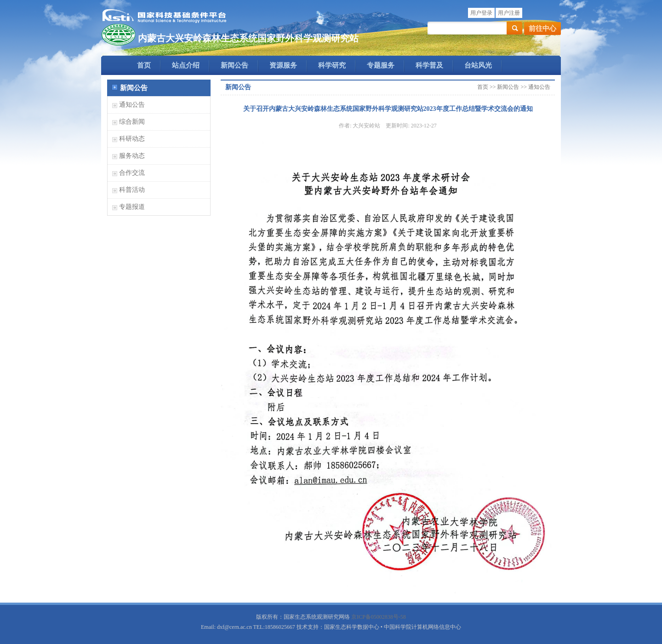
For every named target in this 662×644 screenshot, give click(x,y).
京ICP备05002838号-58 (379, 617)
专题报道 (132, 207)
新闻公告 (234, 65)
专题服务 (381, 65)
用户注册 (509, 13)
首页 (144, 65)
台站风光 (478, 65)
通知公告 (132, 105)
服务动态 (132, 156)
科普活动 (132, 190)
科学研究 (332, 65)
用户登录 (481, 13)
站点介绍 (186, 65)
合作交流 (132, 173)
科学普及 (429, 65)
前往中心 (542, 29)
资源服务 (283, 65)
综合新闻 (132, 122)
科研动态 (132, 139)
